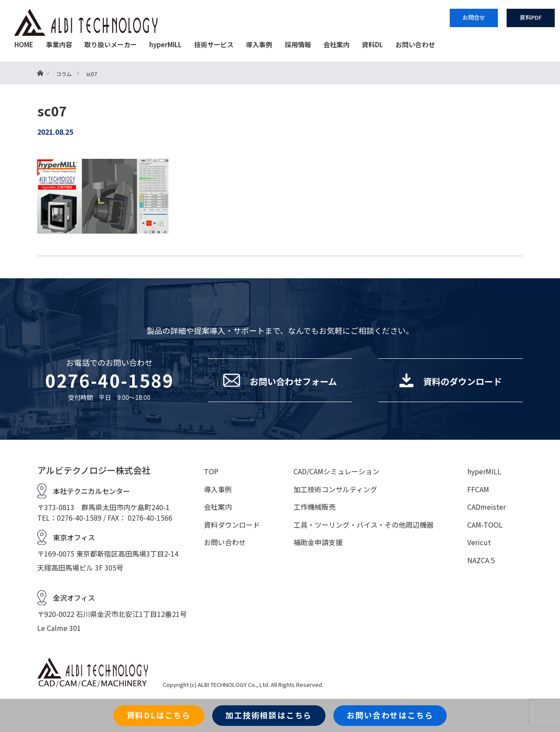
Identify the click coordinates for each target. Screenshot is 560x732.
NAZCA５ (482, 560)
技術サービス (214, 44)
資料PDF (531, 17)
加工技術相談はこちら (269, 715)
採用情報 (298, 44)
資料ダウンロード (232, 525)
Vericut (479, 542)
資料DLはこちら (159, 715)
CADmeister (486, 507)
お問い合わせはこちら (390, 715)
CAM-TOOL (485, 525)
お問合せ (474, 17)
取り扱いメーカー (111, 44)
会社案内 (336, 44)
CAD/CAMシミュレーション (336, 471)
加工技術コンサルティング (335, 489)
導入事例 (259, 44)
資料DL (372, 44)
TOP (211, 471)
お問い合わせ (415, 44)
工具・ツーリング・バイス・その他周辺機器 (364, 525)
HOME (24, 44)
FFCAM (478, 489)
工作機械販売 (315, 507)
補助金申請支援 (318, 542)
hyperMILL (165, 44)
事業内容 (59, 44)
